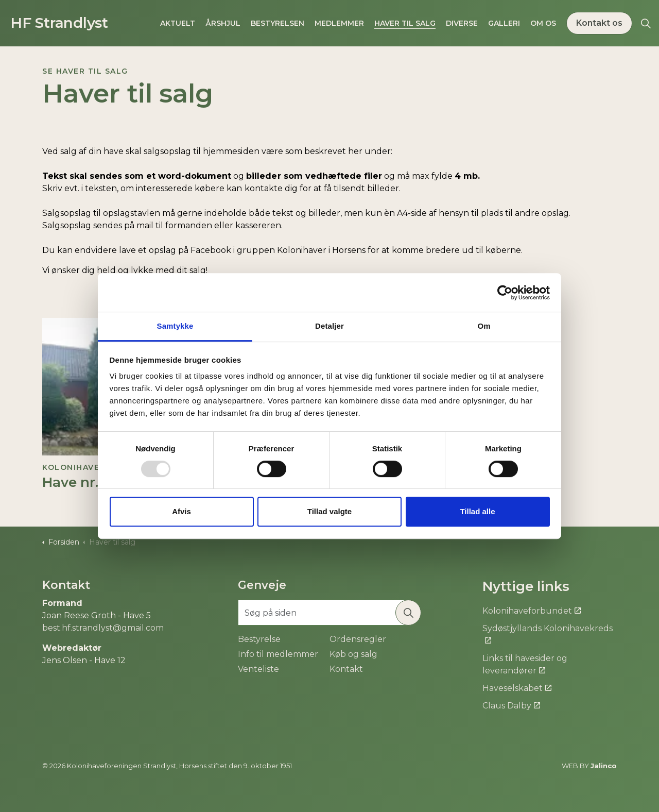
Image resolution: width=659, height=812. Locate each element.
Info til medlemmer (278, 654)
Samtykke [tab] (175, 326)
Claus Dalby (511, 706)
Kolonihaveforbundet (532, 611)
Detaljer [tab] (329, 326)
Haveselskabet (517, 688)
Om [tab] (484, 326)
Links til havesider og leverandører (525, 664)
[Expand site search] (646, 23)
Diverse (462, 23)
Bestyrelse (259, 639)
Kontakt (346, 669)
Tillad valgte (329, 511)
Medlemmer (339, 23)
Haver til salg (405, 23)
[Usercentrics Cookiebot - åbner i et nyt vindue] (505, 293)
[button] (408, 613)
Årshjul (223, 23)
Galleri (504, 23)
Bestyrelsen (278, 23)
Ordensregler (358, 639)
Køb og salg (353, 654)
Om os (543, 23)
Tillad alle (477, 511)
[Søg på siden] (329, 613)
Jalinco (604, 766)
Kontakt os (599, 23)
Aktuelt (178, 23)
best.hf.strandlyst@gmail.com (103, 628)
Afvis (181, 511)
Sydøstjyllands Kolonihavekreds (548, 634)
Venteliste (258, 669)
